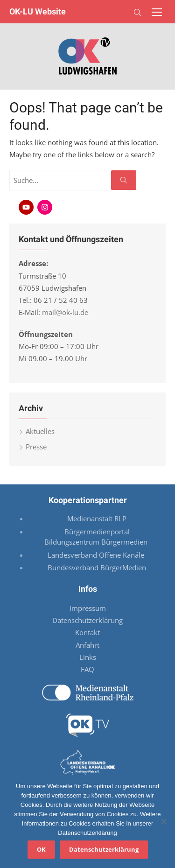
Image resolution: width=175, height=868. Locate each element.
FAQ (87, 669)
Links (88, 657)
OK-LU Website (38, 11)
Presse (36, 447)
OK (41, 849)
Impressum (88, 608)
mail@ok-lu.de (65, 312)
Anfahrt (87, 645)
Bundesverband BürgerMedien (97, 567)
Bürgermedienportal (97, 532)
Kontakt (87, 632)
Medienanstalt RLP (97, 518)
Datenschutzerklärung (87, 620)
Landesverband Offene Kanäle (97, 555)
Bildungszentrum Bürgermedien (97, 542)
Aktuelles (40, 431)
